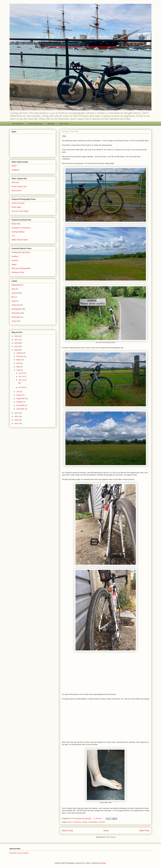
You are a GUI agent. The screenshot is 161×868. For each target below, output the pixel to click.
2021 (17, 413)
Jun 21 (21, 380)
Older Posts (144, 831)
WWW (14, 166)
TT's (13, 236)
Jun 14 (21, 376)
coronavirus (77, 822)
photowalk (16, 317)
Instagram (15, 170)
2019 (17, 346)
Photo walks (16, 207)
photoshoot (16, 313)
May (18, 367)
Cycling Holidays (18, 232)
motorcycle (16, 305)
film (13, 297)
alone (70, 822)
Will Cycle (15, 182)
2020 (17, 350)
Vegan (14, 264)
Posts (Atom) (111, 837)
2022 (17, 416)
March (19, 360)
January (20, 353)
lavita (14, 301)
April (18, 363)
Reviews (15, 260)
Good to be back (18, 203)
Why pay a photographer (21, 268)
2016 (17, 336)
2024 (17, 423)
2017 (17, 340)
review (14, 321)
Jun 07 (21, 373)
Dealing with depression (21, 252)
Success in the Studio (20, 211)
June (18, 370)
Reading (15, 256)
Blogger (103, 863)
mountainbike (93, 822)
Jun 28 (21, 387)
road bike (102, 822)
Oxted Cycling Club (35, 124)
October (20, 402)
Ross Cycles (64, 124)
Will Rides (51, 124)
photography (16, 309)
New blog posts (18, 124)
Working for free (18, 272)
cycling (84, 822)
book (13, 289)
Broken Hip (16, 224)
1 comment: (98, 818)
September (21, 398)
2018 (17, 343)
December (21, 409)
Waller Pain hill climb (20, 240)
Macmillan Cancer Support (19, 853)
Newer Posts (67, 831)
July (18, 392)
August (19, 395)
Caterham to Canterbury (21, 228)
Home (106, 831)
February (20, 356)
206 (64, 136)
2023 (17, 420)
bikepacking (16, 285)
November (21, 405)
